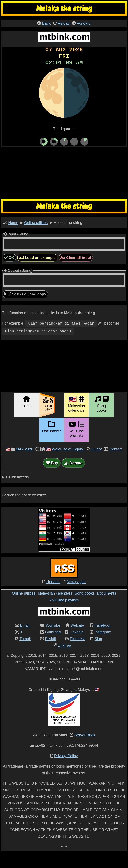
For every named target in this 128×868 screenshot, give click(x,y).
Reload (64, 23)
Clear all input (76, 269)
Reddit (50, 652)
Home (13, 232)
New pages (76, 595)
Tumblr (25, 652)
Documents (106, 606)
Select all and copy (25, 308)
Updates (53, 595)
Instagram (103, 645)
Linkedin (76, 645)
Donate (73, 476)
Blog (98, 652)
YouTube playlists (64, 613)
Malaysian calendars (55, 606)
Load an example (37, 269)
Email (25, 638)
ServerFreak (85, 748)
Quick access (17, 490)
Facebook (103, 638)
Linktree (64, 658)
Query (97, 462)
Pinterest (77, 652)
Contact (116, 462)
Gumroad (53, 645)
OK (9, 269)
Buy (52, 476)
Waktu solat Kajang (68, 462)
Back (46, 23)
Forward (84, 23)
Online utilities (36, 232)
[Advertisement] (64, 183)
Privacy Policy (66, 769)
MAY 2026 (24, 462)
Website (77, 638)
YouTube (53, 638)
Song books (85, 606)
